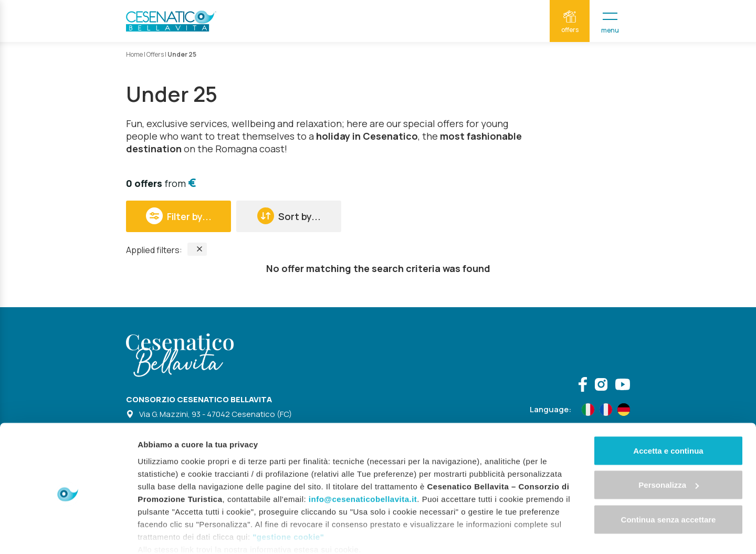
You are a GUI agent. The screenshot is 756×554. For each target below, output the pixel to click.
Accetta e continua (668, 407)
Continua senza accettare (669, 475)
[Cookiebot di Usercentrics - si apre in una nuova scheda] (68, 534)
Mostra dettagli (166, 533)
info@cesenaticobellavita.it (363, 455)
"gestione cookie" (288, 493)
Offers (155, 54)
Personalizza (669, 441)
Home (134, 54)
